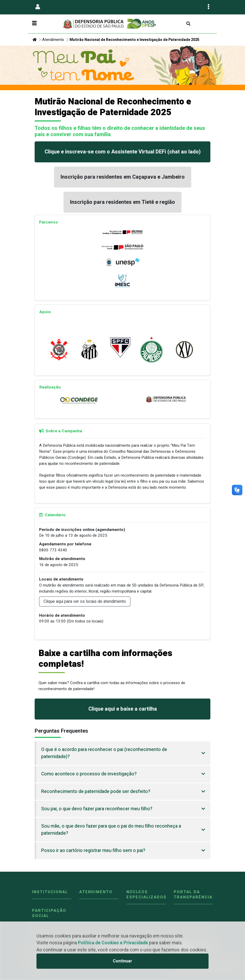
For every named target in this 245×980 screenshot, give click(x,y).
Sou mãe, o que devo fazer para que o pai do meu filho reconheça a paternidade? (111, 830)
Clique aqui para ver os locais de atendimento (85, 601)
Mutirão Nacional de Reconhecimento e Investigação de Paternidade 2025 (134, 40)
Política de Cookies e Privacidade (113, 943)
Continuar (122, 961)
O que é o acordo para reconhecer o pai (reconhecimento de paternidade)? (104, 753)
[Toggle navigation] (38, 7)
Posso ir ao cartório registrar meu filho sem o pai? (93, 851)
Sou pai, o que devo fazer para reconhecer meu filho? (97, 809)
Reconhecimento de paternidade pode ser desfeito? (96, 792)
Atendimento (53, 40)
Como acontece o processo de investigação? (89, 774)
